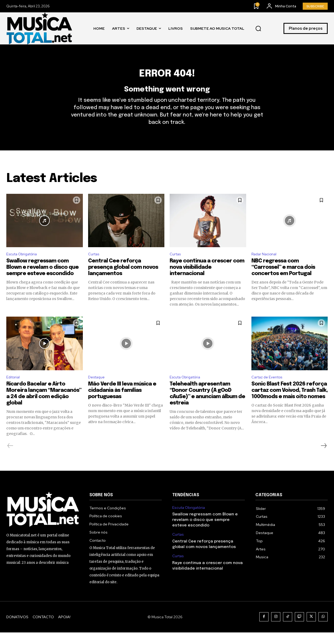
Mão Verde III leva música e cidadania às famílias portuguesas (122, 402)
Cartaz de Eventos (270, 388)
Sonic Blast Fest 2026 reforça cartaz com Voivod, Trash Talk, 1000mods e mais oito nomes (290, 402)
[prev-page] (10, 457)
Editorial (14, 388)
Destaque (98, 388)
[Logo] (39, 28)
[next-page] (323, 457)
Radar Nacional (266, 264)
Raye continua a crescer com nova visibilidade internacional (207, 278)
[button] (258, 28)
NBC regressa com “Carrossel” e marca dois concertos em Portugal (283, 278)
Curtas (95, 264)
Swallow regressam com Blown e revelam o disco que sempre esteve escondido (42, 278)
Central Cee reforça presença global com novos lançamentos (123, 278)
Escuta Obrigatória (25, 264)
